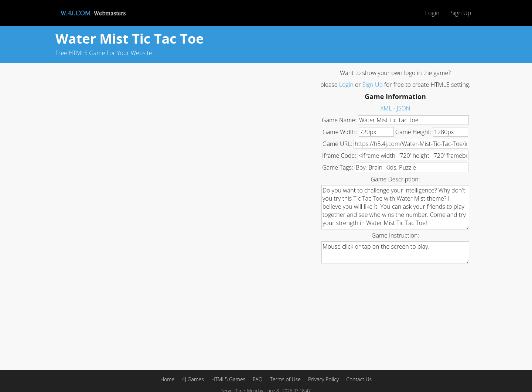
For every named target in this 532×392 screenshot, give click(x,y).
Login (432, 13)
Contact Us (359, 379)
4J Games (193, 379)
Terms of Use (285, 379)
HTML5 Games (228, 379)
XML (386, 108)
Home (167, 379)
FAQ (258, 379)
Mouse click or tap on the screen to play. (395, 252)
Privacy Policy (323, 379)
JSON (403, 108)
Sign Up (461, 13)
